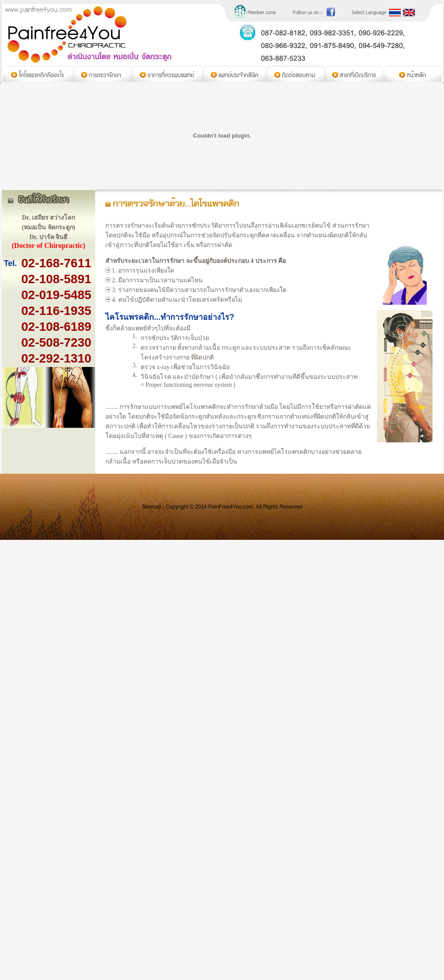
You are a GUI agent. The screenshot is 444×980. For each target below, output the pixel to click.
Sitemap (152, 507)
